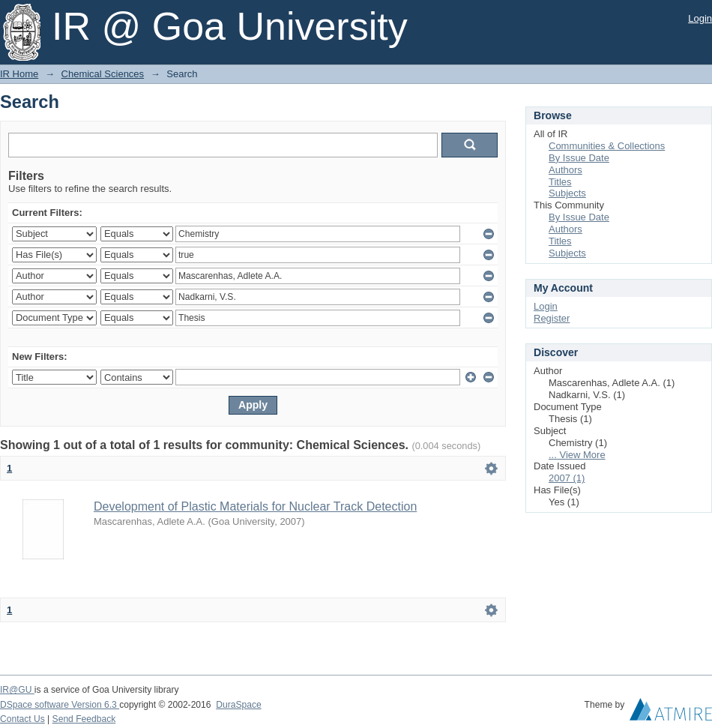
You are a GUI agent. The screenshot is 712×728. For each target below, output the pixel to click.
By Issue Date (579, 158)
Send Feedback (84, 719)
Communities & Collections (607, 146)
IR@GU (17, 690)
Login (700, 18)
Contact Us (22, 719)
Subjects (567, 193)
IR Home (19, 74)
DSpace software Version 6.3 (60, 705)
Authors (565, 170)
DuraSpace (238, 705)
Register (552, 318)
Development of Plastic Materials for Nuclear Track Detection (255, 506)
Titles (560, 182)
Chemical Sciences (103, 74)
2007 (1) (567, 478)
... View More (577, 455)
